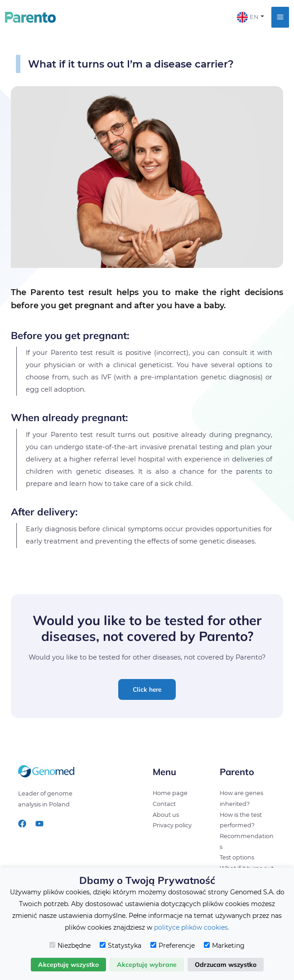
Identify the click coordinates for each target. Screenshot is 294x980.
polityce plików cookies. (192, 927)
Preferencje (173, 946)
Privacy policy (172, 825)
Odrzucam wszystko (226, 965)
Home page (170, 793)
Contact (164, 804)
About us (166, 815)
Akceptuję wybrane (147, 965)
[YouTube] (39, 824)
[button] (147, 689)
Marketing (224, 946)
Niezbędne (70, 946)
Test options (237, 857)
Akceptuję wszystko (68, 965)
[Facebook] (22, 824)
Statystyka (120, 946)
